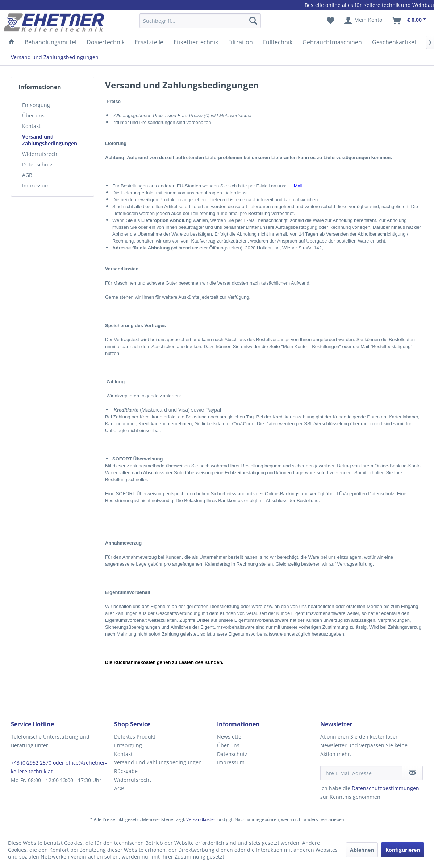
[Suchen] (253, 21)
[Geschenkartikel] (394, 42)
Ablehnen (362, 850)
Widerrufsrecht (41, 154)
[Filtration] (241, 42)
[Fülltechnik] (278, 42)
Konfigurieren (403, 850)
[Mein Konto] (364, 21)
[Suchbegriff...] (200, 21)
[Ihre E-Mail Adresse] (362, 773)
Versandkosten (201, 819)
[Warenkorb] (409, 21)
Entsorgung (36, 105)
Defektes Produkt (135, 737)
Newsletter (230, 737)
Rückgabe (126, 771)
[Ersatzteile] (149, 42)
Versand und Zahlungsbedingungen (50, 140)
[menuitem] (200, 24)
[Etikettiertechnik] (196, 42)
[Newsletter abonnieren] (412, 773)
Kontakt (31, 126)
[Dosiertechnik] (106, 42)
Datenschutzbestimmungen (385, 788)
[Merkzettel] (331, 21)
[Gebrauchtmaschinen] (332, 42)
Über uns (33, 115)
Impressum (36, 185)
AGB (27, 175)
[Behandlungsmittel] (51, 42)
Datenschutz (37, 164)
